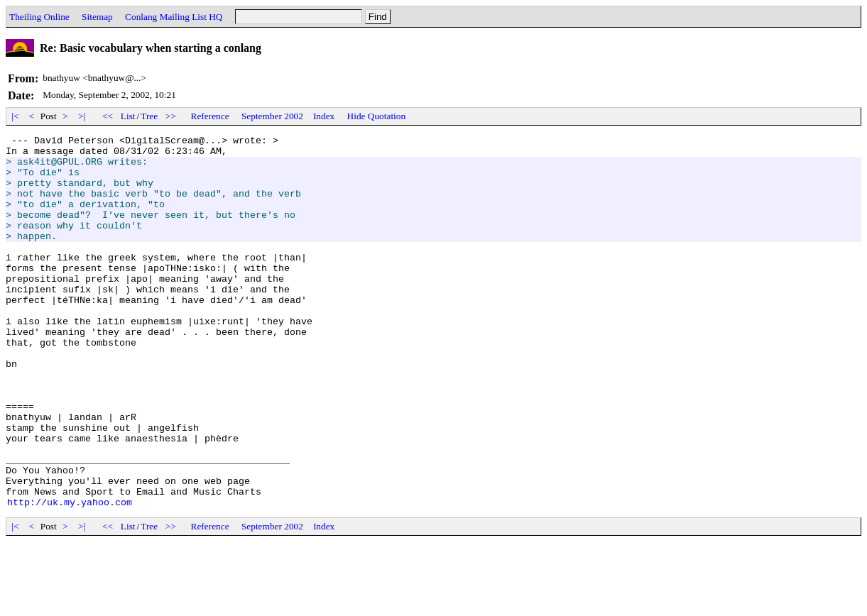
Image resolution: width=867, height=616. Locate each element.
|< (15, 116)
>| (82, 116)
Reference (210, 116)
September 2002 (272, 116)
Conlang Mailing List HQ (174, 17)
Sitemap (97, 17)
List (128, 116)
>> (171, 116)
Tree (149, 116)
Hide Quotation (377, 116)
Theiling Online (39, 17)
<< (108, 116)
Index (324, 116)
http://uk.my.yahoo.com (70, 576)
